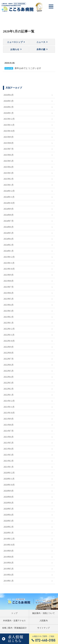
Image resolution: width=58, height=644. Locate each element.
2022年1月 (9, 395)
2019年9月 (9, 551)
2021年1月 (9, 467)
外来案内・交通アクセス (14, 621)
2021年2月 (9, 461)
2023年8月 (9, 281)
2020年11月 (9, 479)
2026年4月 (9, 95)
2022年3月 (9, 383)
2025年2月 (9, 179)
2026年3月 (9, 101)
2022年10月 (9, 341)
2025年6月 (9, 155)
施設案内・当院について (43, 613)
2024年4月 (9, 239)
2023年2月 (9, 317)
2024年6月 (9, 227)
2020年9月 (9, 491)
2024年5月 (9, 233)
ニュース (41, 42)
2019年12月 (9, 539)
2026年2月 (9, 107)
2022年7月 (9, 359)
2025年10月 (9, 131)
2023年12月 (9, 257)
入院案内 (44, 621)
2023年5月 (9, 299)
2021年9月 (9, 419)
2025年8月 (9, 143)
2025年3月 (9, 173)
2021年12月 (9, 401)
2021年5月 (9, 443)
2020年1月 (9, 533)
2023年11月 (9, 263)
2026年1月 (9, 113)
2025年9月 (9, 137)
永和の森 (41, 49)
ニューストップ (15, 42)
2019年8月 (9, 557)
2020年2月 (9, 527)
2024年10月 (9, 203)
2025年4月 (9, 167)
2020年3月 (9, 521)
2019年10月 (9, 545)
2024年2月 (9, 245)
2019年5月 (9, 569)
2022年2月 (9, 389)
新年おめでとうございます (28, 68)
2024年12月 (9, 191)
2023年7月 (9, 287)
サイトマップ (43, 628)
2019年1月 (9, 581)
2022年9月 (9, 347)
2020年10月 (9, 485)
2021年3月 (9, 455)
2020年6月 (9, 503)
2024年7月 (9, 221)
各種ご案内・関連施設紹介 (14, 628)
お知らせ (15, 49)
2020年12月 (9, 473)
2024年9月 (9, 209)
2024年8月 (9, 215)
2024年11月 (9, 197)
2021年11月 (9, 407)
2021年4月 (9, 449)
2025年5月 (9, 161)
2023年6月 (9, 293)
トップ (14, 613)
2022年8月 (9, 353)
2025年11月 (9, 125)
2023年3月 (9, 311)
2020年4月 (9, 515)
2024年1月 (9, 251)
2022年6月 (9, 365)
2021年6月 (9, 437)
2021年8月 (9, 425)
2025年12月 (9, 119)
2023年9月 (9, 275)
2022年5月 (9, 371)
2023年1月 (9, 323)
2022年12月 (9, 329)
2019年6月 (9, 563)
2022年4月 (9, 377)
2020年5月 (9, 509)
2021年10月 (9, 413)
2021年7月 (9, 431)
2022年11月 (9, 335)
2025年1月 (9, 185)
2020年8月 (9, 497)
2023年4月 (9, 305)
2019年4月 (9, 575)
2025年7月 (9, 149)
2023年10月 (9, 269)
